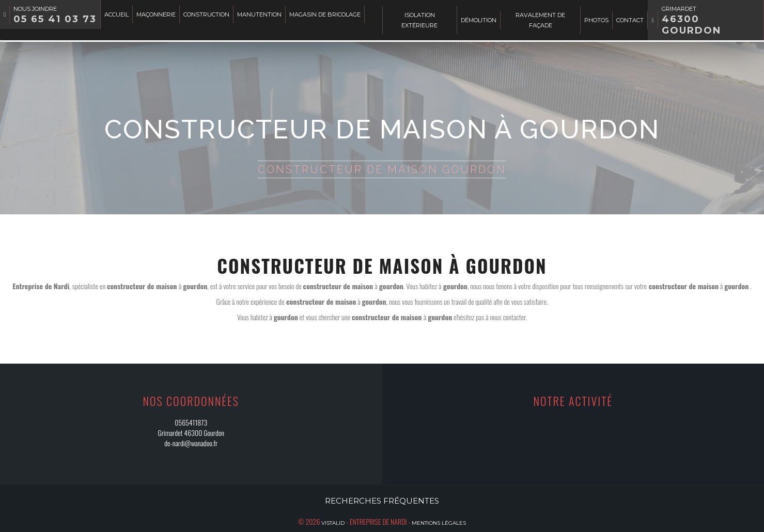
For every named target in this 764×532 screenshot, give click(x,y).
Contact (630, 20)
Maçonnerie (156, 14)
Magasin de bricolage (325, 14)
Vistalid (333, 523)
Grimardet (691, 21)
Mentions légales (439, 523)
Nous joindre (55, 15)
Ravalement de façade (540, 20)
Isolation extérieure (419, 20)
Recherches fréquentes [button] (382, 501)
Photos (596, 20)
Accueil (116, 14)
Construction (206, 14)
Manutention (259, 14)
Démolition (479, 20)
